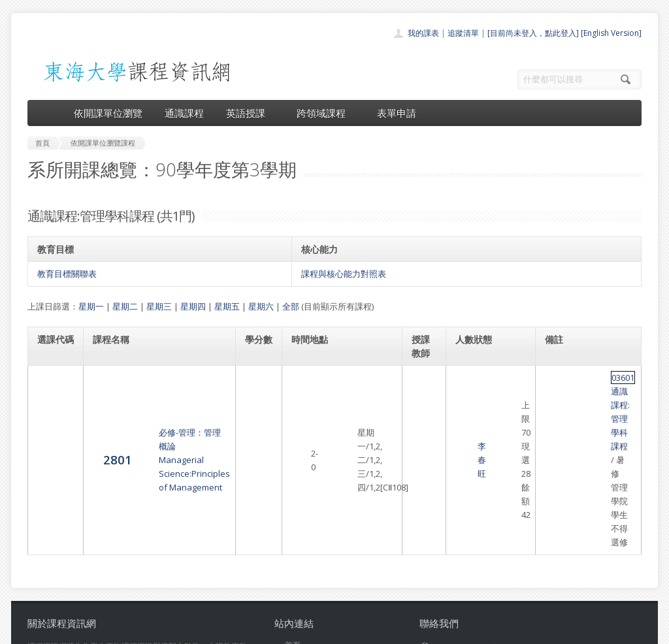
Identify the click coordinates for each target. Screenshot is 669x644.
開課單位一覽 (308, 522)
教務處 (247, 631)
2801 (52, 391)
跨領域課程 (326, 113)
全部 (291, 306)
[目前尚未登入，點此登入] (533, 33)
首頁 (293, 508)
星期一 (91, 306)
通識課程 (184, 113)
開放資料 (301, 580)
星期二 (125, 306)
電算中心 (205, 631)
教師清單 (301, 594)
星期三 (159, 306)
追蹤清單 (463, 33)
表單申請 (397, 113)
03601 (557, 378)
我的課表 (423, 33)
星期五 (227, 306)
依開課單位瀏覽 (108, 113)
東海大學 (39, 631)
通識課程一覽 (308, 537)
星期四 (193, 306)
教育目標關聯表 (67, 274)
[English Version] (611, 33)
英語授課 (250, 113)
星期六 (261, 306)
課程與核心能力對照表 (344, 274)
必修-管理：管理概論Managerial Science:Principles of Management (157, 391)
